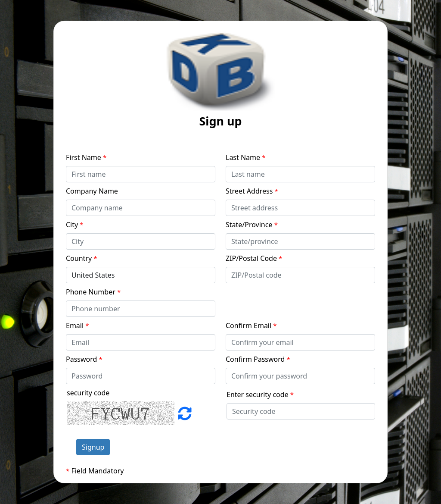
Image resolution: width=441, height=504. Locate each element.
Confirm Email (251, 326)
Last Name (246, 157)
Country (82, 258)
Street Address (252, 191)
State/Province (252, 225)
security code (88, 393)
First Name (86, 157)
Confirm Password (258, 359)
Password (84, 359)
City (75, 225)
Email (78, 326)
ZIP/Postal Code (254, 258)
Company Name (92, 191)
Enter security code (260, 394)
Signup (93, 447)
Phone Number (93, 292)
